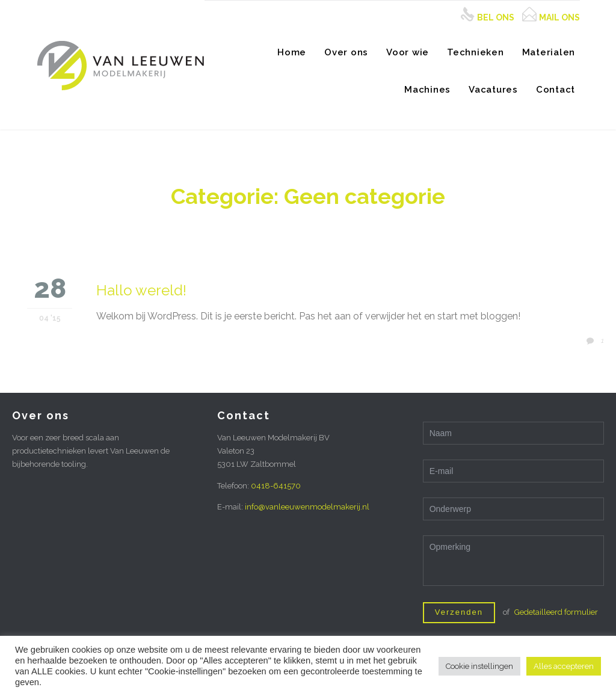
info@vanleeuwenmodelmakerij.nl (307, 507)
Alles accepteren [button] (564, 666)
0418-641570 (276, 486)
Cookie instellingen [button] (479, 666)
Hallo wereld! (141, 290)
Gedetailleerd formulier (556, 612)
